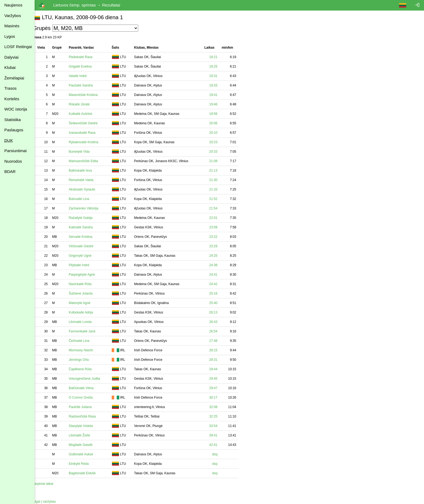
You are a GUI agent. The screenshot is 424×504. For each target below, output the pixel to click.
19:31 (219, 76)
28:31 (219, 360)
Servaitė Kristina (87, 237)
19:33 (219, 85)
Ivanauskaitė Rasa (88, 133)
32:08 (219, 407)
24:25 (219, 256)
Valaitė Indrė (84, 76)
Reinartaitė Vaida (87, 180)
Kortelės (12, 99)
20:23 (219, 142)
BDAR (10, 171)
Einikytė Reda (85, 464)
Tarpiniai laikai (49, 484)
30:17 (219, 398)
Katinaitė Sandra (87, 227)
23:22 (219, 237)
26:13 (219, 312)
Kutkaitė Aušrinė (87, 114)
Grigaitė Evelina (86, 66)
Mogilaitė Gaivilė (87, 445)
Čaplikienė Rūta (86, 369)
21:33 (219, 189)
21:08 (219, 161)
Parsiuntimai (16, 151)
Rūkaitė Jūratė (85, 104)
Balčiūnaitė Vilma (87, 388)
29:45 (219, 379)
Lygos (10, 36)
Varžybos (13, 16)
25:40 (219, 303)
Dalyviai (11, 57)
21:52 (219, 199)
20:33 (219, 152)
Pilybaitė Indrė (85, 265)
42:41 (219, 445)
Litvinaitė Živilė (86, 435)
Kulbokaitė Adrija (87, 312)
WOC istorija (16, 109)
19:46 (219, 104)
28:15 (219, 350)
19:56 (219, 114)
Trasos (10, 88)
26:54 (219, 331)
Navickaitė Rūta (86, 284)
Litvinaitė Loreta (86, 322)
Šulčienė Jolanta (87, 293)
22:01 (219, 218)
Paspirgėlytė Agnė (88, 275)
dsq (221, 454)
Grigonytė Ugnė (86, 256)
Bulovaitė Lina (85, 199)
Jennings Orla (85, 360)
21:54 (219, 208)
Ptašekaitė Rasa (87, 57)
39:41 (219, 435)
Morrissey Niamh (87, 350)
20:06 (219, 123)
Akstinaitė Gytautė (88, 189)
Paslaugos (14, 130)
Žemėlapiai (14, 78)
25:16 (219, 293)
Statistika (13, 120)
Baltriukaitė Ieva (86, 171)
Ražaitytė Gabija (87, 218)
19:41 (219, 95)
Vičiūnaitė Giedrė (87, 246)
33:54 (219, 426)
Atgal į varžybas (50, 502)
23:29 (219, 246)
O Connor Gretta (87, 398)
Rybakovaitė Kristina (90, 142)
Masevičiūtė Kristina (89, 95)
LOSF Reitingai (18, 47)
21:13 (219, 171)
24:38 (219, 265)
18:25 (219, 66)
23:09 (219, 227)
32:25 (219, 416)
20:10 (219, 133)
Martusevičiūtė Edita (90, 161)
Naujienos (13, 5)
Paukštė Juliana (86, 407)
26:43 (219, 322)
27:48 (219, 341)
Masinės (12, 26)
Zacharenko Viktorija (90, 208)
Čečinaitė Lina (85, 341)
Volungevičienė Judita (91, 379)
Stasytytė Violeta (87, 426)
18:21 (219, 57)
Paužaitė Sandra (87, 85)
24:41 (219, 275)
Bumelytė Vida (85, 152)
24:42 (219, 284)
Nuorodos (13, 161)
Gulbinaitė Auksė (87, 454)
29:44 (219, 369)
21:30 (219, 180)
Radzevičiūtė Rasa (88, 416)
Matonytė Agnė (86, 303)
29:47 (219, 388)
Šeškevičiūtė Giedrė (89, 123)
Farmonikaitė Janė (88, 331)
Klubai (10, 67)
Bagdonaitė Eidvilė (88, 473)
